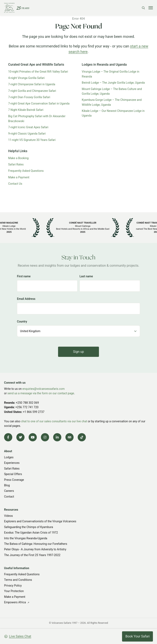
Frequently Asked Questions (26, 171)
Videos (8, 516)
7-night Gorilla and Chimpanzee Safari (32, 91)
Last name (86, 276)
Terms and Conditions (18, 580)
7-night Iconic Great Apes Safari (28, 127)
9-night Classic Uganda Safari (27, 134)
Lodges (9, 457)
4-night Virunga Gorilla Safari (26, 78)
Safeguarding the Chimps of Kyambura (29, 527)
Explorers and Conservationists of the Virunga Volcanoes (40, 521)
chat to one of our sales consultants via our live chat (54, 421)
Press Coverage (14, 480)
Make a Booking (18, 158)
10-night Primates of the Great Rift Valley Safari (38, 72)
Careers (9, 491)
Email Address (26, 299)
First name (24, 276)
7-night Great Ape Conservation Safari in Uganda (39, 103)
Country (22, 321)
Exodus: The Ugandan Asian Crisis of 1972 (31, 533)
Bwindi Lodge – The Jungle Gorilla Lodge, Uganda (113, 83)
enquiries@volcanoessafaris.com (43, 389)
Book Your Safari (137, 636)
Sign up (79, 352)
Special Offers (13, 474)
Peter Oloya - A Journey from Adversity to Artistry (35, 549)
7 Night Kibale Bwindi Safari (26, 110)
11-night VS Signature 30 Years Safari (32, 140)
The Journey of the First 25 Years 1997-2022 (32, 555)
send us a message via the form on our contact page (41, 393)
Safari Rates (16, 164)
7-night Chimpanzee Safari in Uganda (32, 84)
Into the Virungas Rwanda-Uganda (26, 538)
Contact (9, 497)
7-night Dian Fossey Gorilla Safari (29, 97)
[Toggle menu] (151, 8)
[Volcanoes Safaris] (17, 8)
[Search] (143, 8)
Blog (7, 485)
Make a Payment (19, 177)
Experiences (12, 463)
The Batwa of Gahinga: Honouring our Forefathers (36, 544)
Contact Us (15, 184)
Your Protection (14, 591)
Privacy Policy (13, 586)
